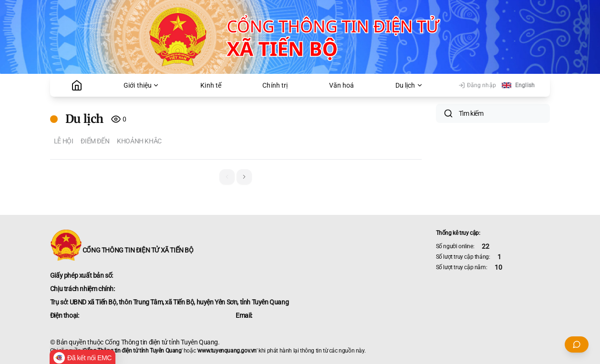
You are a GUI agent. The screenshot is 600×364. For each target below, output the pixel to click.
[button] (244, 177)
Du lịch (409, 85)
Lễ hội (64, 141)
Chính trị (275, 85)
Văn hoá (342, 85)
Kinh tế (211, 85)
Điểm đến (95, 141)
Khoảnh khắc (139, 141)
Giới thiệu (142, 85)
